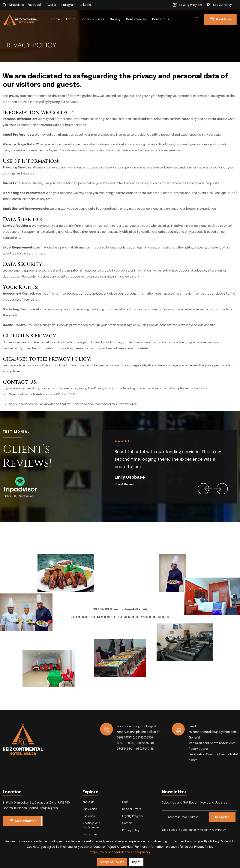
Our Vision (89, 816)
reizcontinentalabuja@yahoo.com (213, 732)
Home (56, 19)
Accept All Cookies (112, 862)
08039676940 (145, 743)
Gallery (115, 19)
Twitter (51, 5)
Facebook (35, 5)
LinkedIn (85, 5)
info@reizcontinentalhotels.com (212, 743)
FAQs (125, 802)
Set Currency (222, 5)
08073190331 (126, 743)
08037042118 (145, 749)
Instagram (68, 5)
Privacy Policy (131, 830)
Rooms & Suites (92, 19)
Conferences (136, 19)
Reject (136, 862)
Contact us (161, 19)
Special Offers (132, 809)
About (70, 19)
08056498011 (126, 749)
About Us (88, 802)
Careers (127, 823)
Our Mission (90, 809)
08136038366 (144, 738)
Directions (17, 5)
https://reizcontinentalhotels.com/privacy (120, 852)
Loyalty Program (191, 5)
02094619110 (126, 738)
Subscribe (222, 817)
